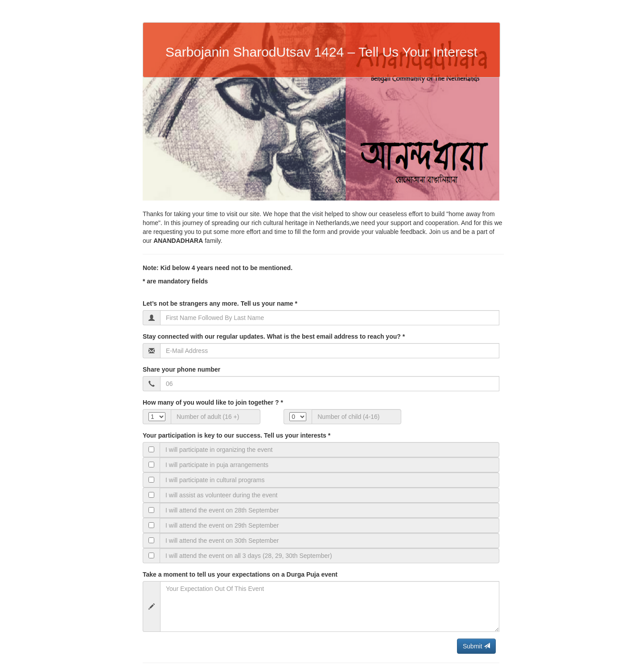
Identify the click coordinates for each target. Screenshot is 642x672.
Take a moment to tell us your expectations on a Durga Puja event (240, 574)
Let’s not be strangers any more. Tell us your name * (220, 303)
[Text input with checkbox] (329, 450)
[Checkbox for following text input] (151, 449)
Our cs (272, 416)
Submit (476, 646)
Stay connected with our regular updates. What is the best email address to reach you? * (274, 336)
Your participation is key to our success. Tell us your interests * (237, 435)
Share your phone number (181, 369)
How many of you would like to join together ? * (213, 402)
